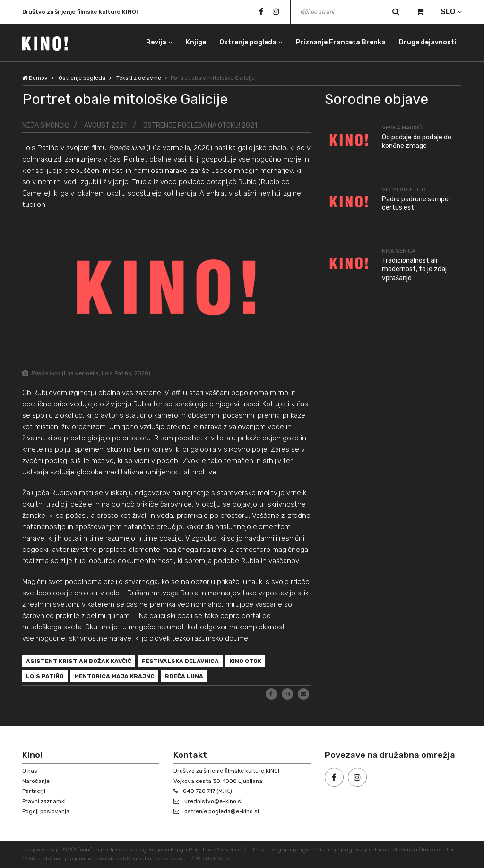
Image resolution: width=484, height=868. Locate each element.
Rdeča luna (184, 676)
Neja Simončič (46, 125)
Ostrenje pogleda (248, 42)
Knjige (196, 42)
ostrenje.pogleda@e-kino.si (222, 811)
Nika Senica (399, 251)
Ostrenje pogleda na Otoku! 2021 (200, 125)
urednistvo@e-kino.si (213, 801)
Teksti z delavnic (139, 78)
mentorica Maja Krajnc (114, 676)
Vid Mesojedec (404, 189)
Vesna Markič (402, 128)
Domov (35, 78)
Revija (156, 42)
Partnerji (34, 791)
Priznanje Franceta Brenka (341, 42)
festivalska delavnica (180, 661)
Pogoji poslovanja (46, 811)
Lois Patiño (45, 676)
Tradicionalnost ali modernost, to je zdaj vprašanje (414, 269)
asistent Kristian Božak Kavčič (79, 661)
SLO (448, 12)
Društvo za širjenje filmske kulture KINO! (80, 12)
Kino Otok (245, 661)
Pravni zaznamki (44, 801)
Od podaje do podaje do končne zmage (417, 142)
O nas (30, 771)
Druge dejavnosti (428, 42)
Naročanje (36, 781)
